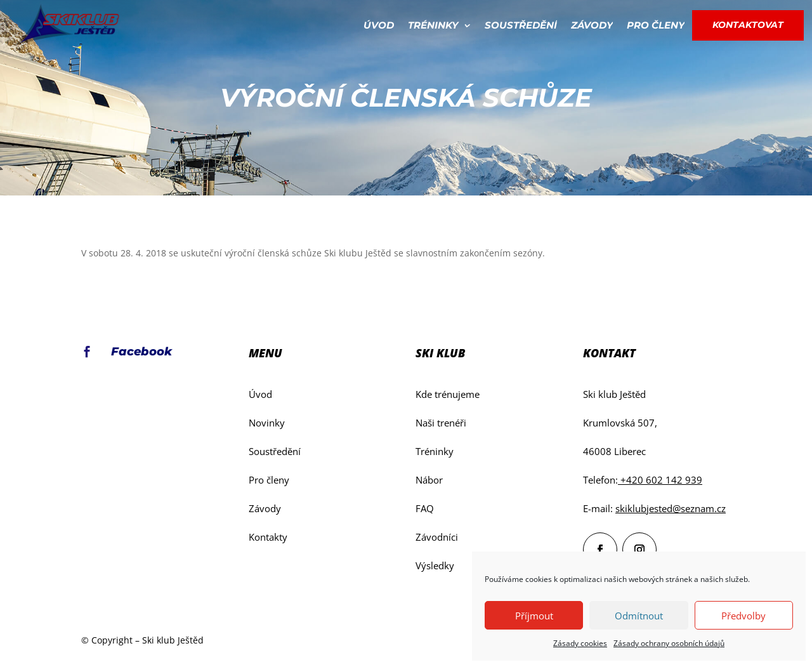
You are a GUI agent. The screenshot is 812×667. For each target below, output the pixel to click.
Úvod (379, 25)
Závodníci (437, 537)
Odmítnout (639, 616)
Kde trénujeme (448, 394)
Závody (592, 25)
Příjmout (534, 616)
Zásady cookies (580, 643)
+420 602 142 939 (660, 480)
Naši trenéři (441, 423)
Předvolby (743, 616)
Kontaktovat (748, 25)
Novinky (267, 423)
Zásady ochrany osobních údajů (669, 643)
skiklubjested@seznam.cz (671, 508)
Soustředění (521, 25)
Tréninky (433, 25)
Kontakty (268, 537)
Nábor (429, 480)
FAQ (425, 508)
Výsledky (435, 565)
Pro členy (656, 25)
